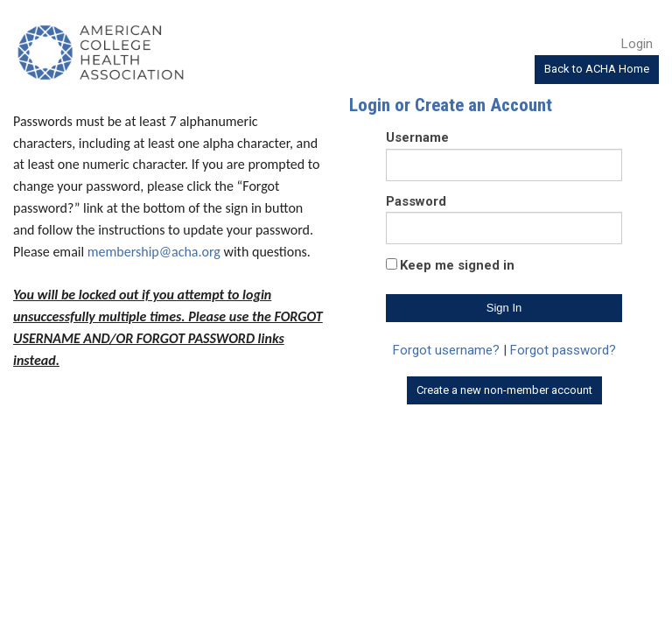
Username (417, 137)
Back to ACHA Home (597, 69)
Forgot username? (446, 350)
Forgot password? (563, 350)
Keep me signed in (457, 265)
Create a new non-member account (504, 390)
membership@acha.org (154, 252)
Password (416, 201)
